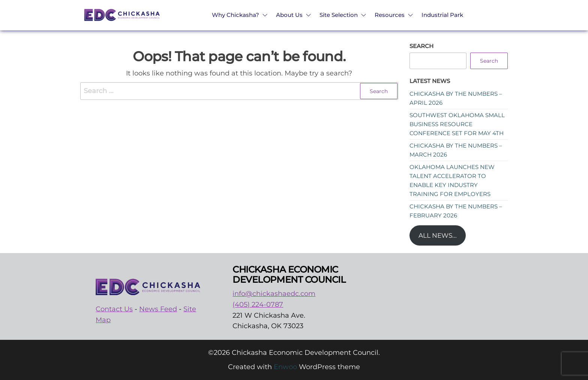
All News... (438, 235)
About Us (289, 15)
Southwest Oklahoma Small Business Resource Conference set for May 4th (457, 124)
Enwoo (285, 367)
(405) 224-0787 (258, 305)
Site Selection (339, 15)
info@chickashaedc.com (274, 294)
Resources (390, 15)
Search (421, 46)
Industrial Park (442, 15)
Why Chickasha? (235, 15)
